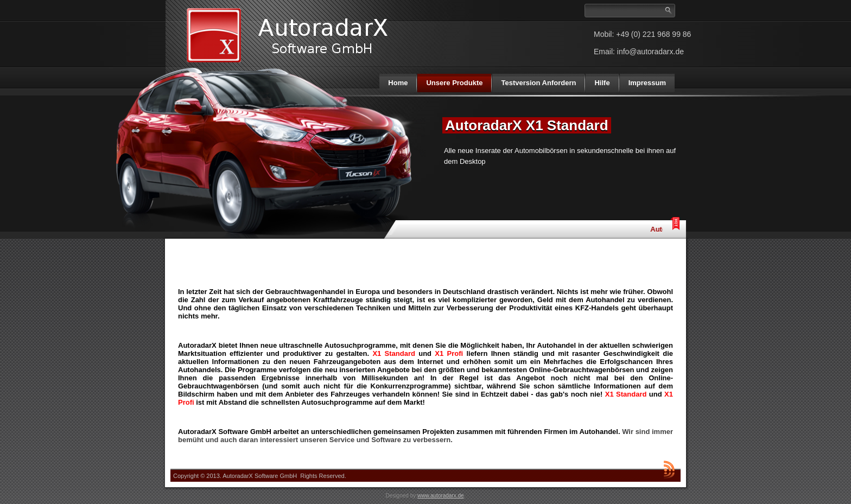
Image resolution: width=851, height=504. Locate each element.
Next (677, 119)
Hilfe (602, 83)
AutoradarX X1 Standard (527, 125)
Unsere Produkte (454, 83)
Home (398, 83)
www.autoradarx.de (441, 496)
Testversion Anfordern (538, 83)
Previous (422, 119)
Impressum (647, 83)
